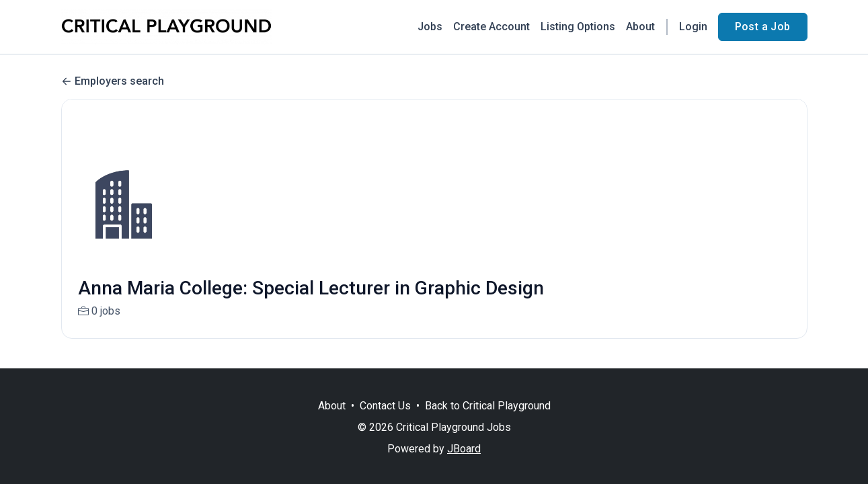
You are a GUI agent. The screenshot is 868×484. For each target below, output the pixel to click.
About (640, 27)
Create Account (491, 27)
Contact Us (385, 406)
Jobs (430, 27)
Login (693, 27)
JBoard (464, 449)
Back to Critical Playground (488, 406)
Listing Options (578, 27)
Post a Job (763, 27)
